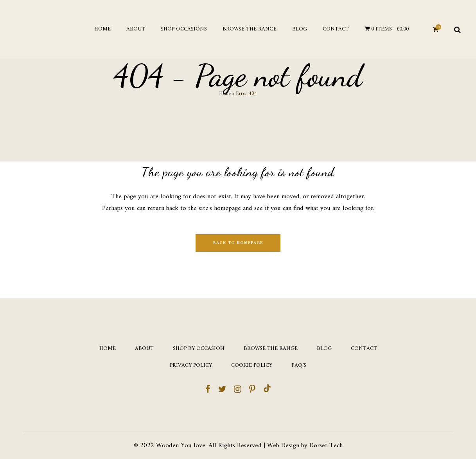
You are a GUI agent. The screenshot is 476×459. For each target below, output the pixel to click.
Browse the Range (271, 349)
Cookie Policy (252, 366)
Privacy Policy (191, 366)
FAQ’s (299, 366)
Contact (364, 349)
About (144, 349)
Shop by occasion (199, 349)
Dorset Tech (326, 446)
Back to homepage (238, 243)
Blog (324, 349)
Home (225, 94)
